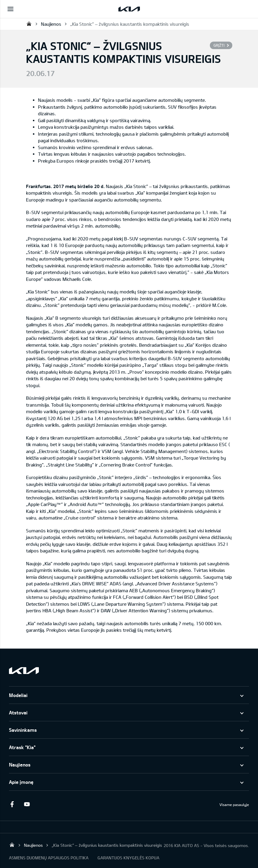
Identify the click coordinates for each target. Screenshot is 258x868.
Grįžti (219, 45)
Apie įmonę (21, 782)
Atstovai (18, 712)
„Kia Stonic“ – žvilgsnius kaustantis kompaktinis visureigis (130, 24)
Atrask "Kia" (22, 747)
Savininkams (23, 730)
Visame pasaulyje (234, 805)
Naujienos (51, 24)
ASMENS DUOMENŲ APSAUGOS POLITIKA (49, 858)
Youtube (27, 804)
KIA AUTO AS (29, 24)
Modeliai (18, 695)
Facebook (12, 804)
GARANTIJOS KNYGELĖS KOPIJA (128, 858)
